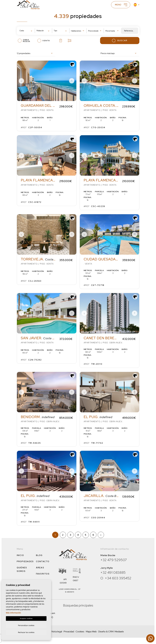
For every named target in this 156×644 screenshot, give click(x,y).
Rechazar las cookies (26, 632)
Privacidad (69, 631)
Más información (13, 612)
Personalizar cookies (26, 625)
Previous (21, 81)
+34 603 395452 (118, 578)
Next (72, 81)
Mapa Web (91, 631)
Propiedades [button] (25, 561)
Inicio (20, 555)
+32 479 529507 (114, 560)
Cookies (80, 631)
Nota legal (57, 631)
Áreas (40, 568)
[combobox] (26, 31)
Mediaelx (119, 631)
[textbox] (27, 31)
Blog (39, 555)
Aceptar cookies (26, 618)
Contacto (43, 561)
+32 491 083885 (113, 573)
